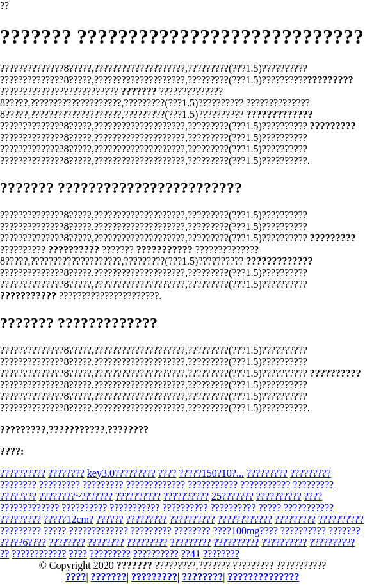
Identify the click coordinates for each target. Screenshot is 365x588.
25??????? (232, 496)
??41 (191, 554)
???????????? (245, 519)
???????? (66, 473)
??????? (345, 531)
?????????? (23, 473)
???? (167, 473)
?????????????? (263, 577)
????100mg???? (246, 531)
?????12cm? (69, 519)
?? (4, 554)
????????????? (156, 485)
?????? (110, 519)
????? (270, 508)
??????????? (213, 485)
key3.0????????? (121, 473)
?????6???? (23, 542)
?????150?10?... (211, 473)
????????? (267, 473)
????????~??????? (76, 496)
